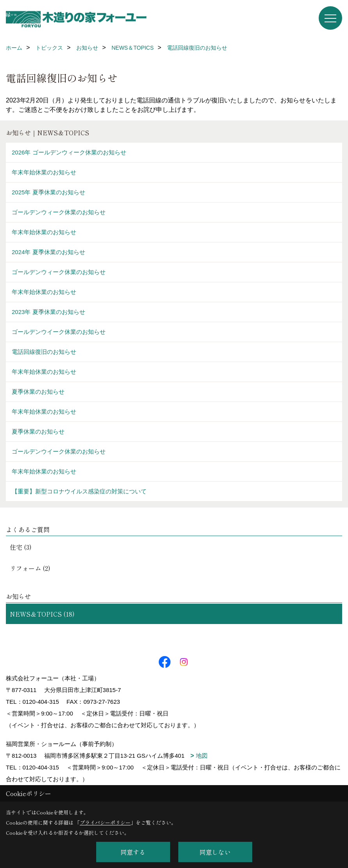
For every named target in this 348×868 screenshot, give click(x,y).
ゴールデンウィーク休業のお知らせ (59, 212)
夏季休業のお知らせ (38, 392)
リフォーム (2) (30, 568)
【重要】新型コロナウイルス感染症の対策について (79, 491)
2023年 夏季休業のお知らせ (48, 312)
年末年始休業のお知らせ (44, 172)
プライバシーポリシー (105, 822)
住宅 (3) (21, 547)
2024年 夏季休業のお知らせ (48, 252)
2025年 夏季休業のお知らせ (48, 192)
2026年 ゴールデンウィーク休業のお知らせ (69, 152)
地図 (202, 756)
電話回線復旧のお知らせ (44, 352)
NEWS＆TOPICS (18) (42, 614)
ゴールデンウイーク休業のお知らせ (59, 332)
